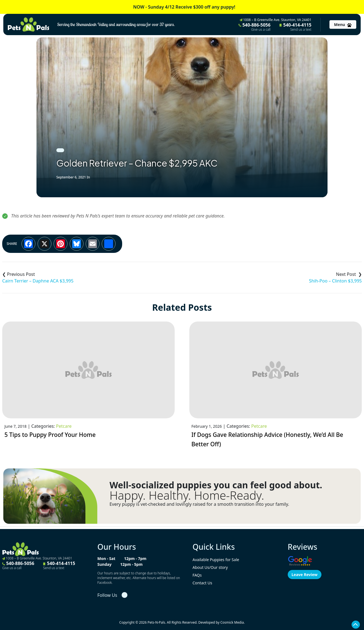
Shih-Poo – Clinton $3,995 (335, 281)
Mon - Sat (106, 558)
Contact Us (202, 583)
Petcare (64, 426)
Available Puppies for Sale (216, 560)
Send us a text (301, 30)
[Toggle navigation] (343, 24)
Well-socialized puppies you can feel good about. (216, 485)
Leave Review (305, 575)
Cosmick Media (232, 622)
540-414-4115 (295, 27)
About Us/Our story (210, 567)
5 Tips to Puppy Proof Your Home (50, 435)
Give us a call (261, 30)
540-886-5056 (255, 27)
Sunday (104, 564)
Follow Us (107, 595)
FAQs (197, 575)
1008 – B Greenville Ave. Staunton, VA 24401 (276, 20)
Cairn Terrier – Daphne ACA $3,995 (38, 281)
